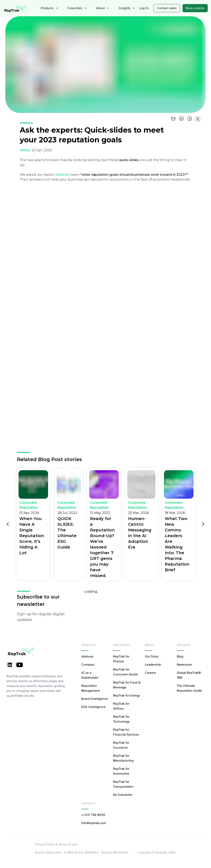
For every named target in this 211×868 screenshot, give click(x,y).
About (100, 8)
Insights (123, 8)
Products (49, 8)
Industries (75, 8)
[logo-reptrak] (15, 8)
